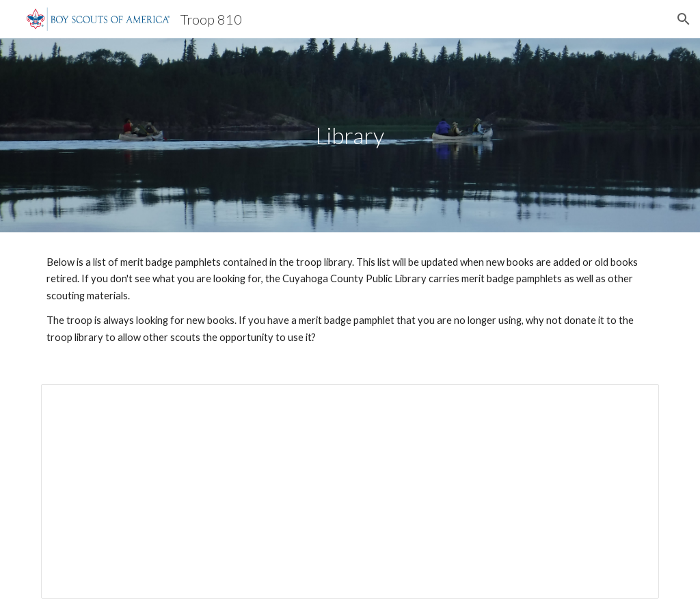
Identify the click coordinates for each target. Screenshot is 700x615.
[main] (350, 136)
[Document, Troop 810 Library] (350, 491)
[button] (684, 19)
